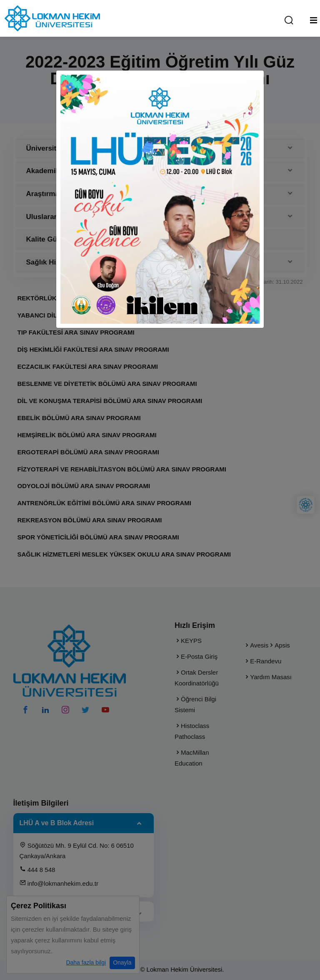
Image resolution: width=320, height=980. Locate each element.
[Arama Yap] (289, 21)
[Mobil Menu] (314, 20)
